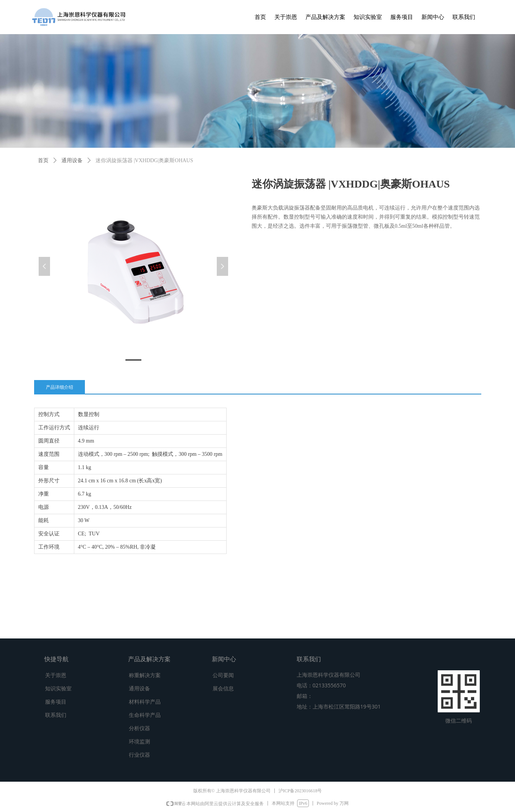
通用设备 (72, 160)
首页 (43, 160)
